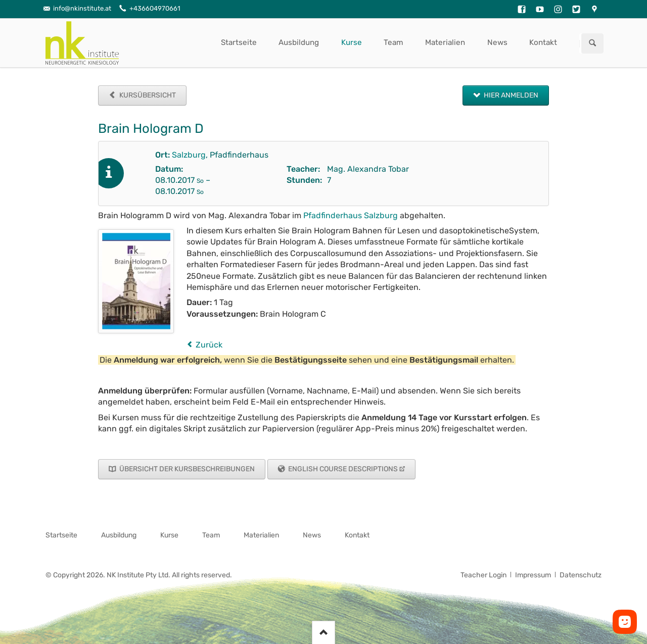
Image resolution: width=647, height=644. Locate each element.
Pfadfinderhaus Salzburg (351, 215)
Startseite (239, 42)
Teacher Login (483, 575)
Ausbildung (299, 42)
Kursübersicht (147, 95)
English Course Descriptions (342, 469)
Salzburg (189, 155)
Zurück (209, 345)
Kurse (352, 42)
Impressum (533, 575)
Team (394, 42)
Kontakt (543, 42)
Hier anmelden (510, 95)
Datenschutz (581, 575)
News (497, 42)
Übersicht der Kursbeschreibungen (186, 469)
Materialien (445, 42)
